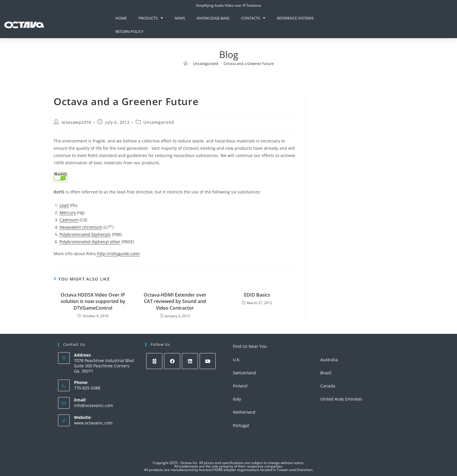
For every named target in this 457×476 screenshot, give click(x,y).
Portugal (241, 425)
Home (121, 18)
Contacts (253, 18)
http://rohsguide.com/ (118, 254)
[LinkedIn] (190, 361)
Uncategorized (159, 122)
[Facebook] (172, 361)
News (180, 18)
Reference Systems (295, 18)
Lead (64, 205)
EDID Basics (257, 295)
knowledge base (213, 18)
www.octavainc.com (93, 423)
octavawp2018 (76, 122)
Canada (328, 386)
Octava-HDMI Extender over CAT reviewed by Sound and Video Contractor (175, 301)
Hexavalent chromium (81, 227)
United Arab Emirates (341, 399)
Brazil (326, 373)
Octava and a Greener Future (249, 64)
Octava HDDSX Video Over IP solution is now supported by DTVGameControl (93, 301)
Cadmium (69, 220)
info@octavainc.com (94, 405)
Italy (237, 399)
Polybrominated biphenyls (85, 234)
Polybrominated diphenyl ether (90, 242)
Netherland (244, 412)
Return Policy (129, 31)
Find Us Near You (250, 346)
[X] (154, 361)
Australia (329, 360)
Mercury (68, 213)
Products (151, 18)
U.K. (237, 360)
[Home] (186, 64)
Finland (240, 386)
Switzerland (244, 373)
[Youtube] (208, 361)
